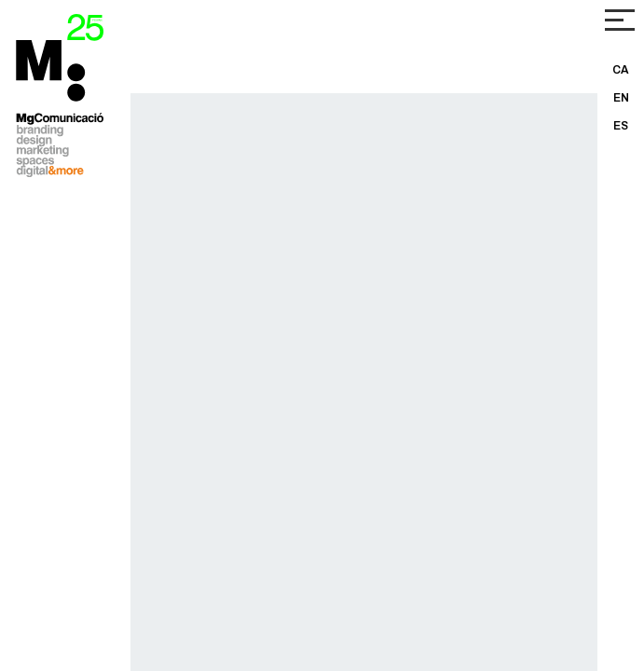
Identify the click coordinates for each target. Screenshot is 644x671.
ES (621, 126)
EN (621, 98)
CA (621, 70)
